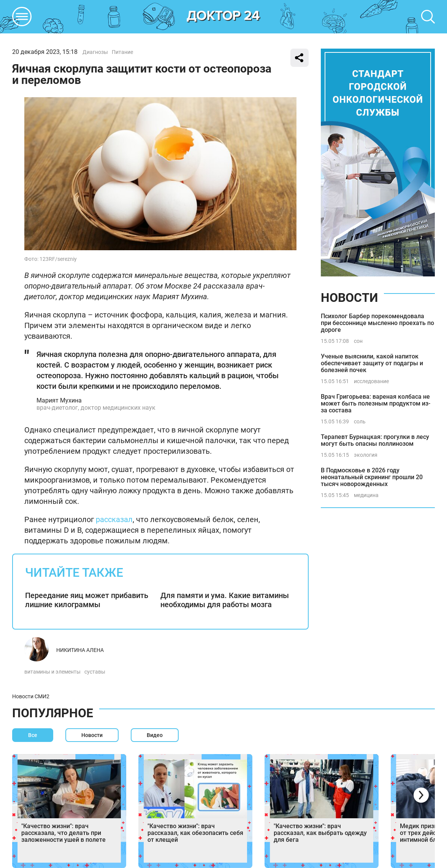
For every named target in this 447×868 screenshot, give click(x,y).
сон (358, 341)
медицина (366, 495)
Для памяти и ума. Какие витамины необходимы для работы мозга (225, 600)
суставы (95, 672)
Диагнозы (95, 52)
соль (360, 421)
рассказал (114, 519)
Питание (122, 52)
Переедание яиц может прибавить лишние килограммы (87, 600)
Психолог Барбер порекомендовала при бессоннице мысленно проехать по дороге (377, 323)
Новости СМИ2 (31, 696)
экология (366, 455)
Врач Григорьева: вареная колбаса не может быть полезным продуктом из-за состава (376, 403)
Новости (349, 298)
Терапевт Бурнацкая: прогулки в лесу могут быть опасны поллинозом (375, 440)
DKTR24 (223, 17)
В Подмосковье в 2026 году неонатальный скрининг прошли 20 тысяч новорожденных (372, 477)
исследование (371, 381)
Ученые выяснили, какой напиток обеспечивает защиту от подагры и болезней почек (372, 363)
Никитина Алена (80, 650)
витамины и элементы (52, 672)
